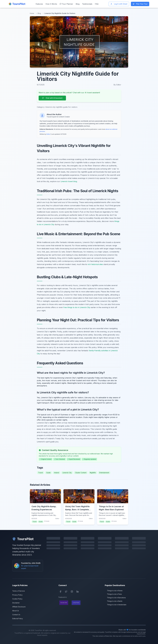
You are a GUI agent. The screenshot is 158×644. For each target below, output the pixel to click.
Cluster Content (81, 473)
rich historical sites (95, 264)
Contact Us (16, 615)
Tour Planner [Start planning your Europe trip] (66, 4)
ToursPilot (23, 539)
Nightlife (93, 473)
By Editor (117, 85)
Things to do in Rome (114, 591)
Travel (40, 473)
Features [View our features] (39, 4)
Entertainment (104, 473)
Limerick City (67, 473)
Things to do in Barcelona (115, 598)
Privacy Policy (17, 595)
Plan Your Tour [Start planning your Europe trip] (140, 4)
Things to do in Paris (113, 594)
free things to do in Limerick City (77, 307)
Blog (39, 13)
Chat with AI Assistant (52, 98)
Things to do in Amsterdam (116, 605)
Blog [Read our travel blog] (78, 4)
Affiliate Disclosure (19, 607)
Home (32, 13)
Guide (48, 473)
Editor (48, 134)
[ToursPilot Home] (17, 4)
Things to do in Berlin (114, 601)
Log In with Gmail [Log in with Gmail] (119, 4)
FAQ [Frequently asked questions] (97, 4)
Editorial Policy (18, 619)
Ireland (57, 473)
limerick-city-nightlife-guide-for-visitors (61, 107)
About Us (16, 611)
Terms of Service (19, 591)
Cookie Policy (17, 599)
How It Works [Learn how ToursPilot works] (51, 4)
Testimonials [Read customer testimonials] (87, 4)
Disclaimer (16, 603)
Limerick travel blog (69, 181)
